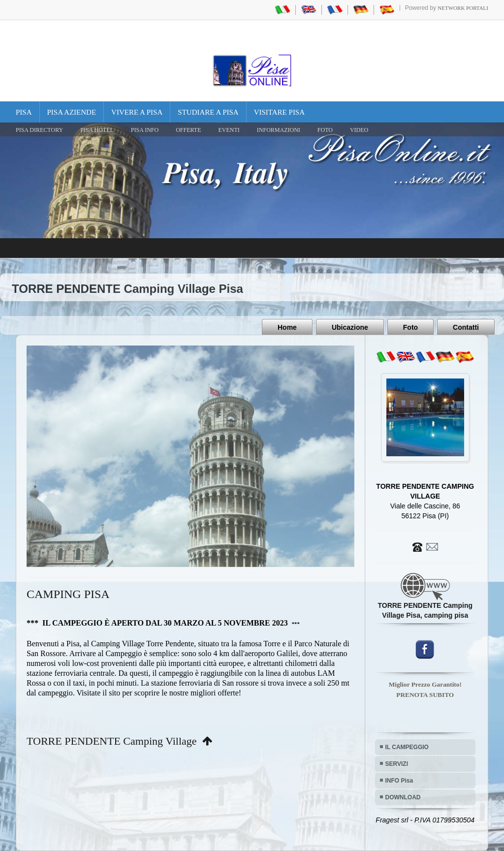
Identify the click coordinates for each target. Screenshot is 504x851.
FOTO (325, 130)
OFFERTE (188, 130)
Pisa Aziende (72, 112)
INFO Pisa (399, 781)
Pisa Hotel (97, 130)
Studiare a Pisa (208, 112)
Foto (410, 327)
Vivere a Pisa (137, 112)
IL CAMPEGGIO (407, 747)
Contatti (466, 327)
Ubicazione (350, 327)
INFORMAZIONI (279, 130)
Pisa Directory (39, 130)
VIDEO (359, 130)
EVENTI (229, 130)
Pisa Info (145, 130)
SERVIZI (397, 764)
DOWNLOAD (403, 797)
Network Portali (463, 8)
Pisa (24, 112)
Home (287, 327)
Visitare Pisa (279, 112)
